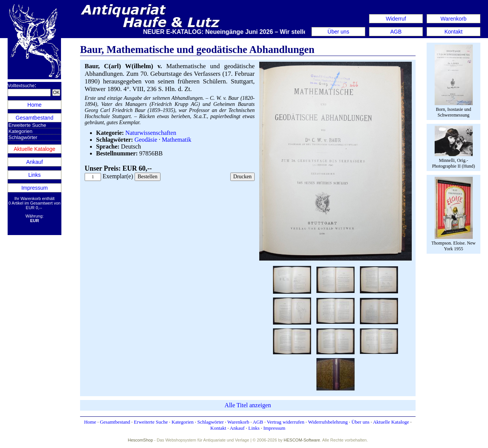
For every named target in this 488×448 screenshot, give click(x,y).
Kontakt (453, 32)
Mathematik (176, 140)
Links (35, 175)
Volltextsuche (21, 86)
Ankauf (35, 162)
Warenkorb (454, 19)
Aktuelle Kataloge (35, 149)
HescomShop (140, 440)
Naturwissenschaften (151, 133)
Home (35, 105)
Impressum (35, 188)
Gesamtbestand (35, 118)
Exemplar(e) (118, 176)
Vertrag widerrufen (286, 422)
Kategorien (20, 131)
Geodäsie (146, 140)
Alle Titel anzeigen (248, 405)
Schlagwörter (23, 137)
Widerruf (396, 19)
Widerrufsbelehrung (328, 422)
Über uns (338, 32)
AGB (396, 32)
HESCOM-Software (302, 440)
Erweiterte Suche (27, 125)
